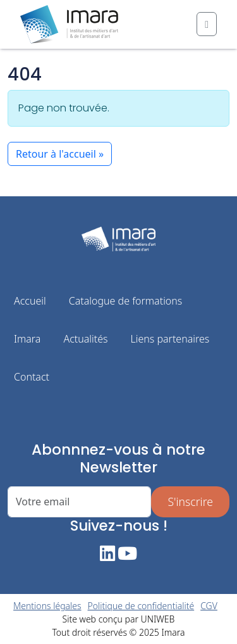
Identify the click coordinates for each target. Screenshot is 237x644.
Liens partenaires (170, 339)
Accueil (30, 301)
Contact (32, 377)
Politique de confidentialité (141, 606)
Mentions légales (47, 606)
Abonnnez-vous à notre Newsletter (118, 459)
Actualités (85, 339)
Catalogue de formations (126, 301)
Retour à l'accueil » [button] (60, 154)
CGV (209, 606)
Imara (27, 339)
